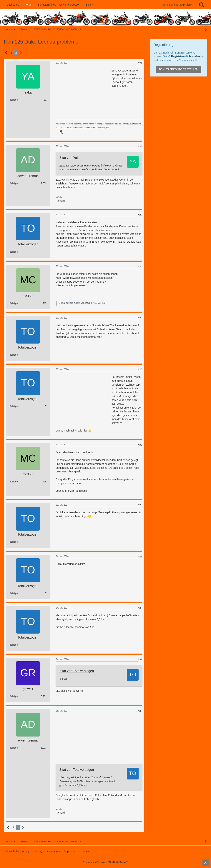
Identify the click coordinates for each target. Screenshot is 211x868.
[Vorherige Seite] (6, 53)
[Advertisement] (84, 92)
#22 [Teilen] (140, 146)
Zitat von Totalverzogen (77, 671)
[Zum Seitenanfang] (206, 863)
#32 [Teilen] (140, 711)
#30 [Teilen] (140, 608)
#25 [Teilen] (140, 318)
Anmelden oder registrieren (177, 5)
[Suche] (202, 5)
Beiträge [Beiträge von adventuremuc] (14, 183)
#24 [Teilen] (140, 266)
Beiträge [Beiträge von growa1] (14, 696)
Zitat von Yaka (70, 158)
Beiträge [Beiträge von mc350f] (14, 303)
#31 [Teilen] (140, 659)
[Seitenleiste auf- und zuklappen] (206, 842)
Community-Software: (106, 862)
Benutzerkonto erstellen (179, 69)
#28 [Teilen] (140, 505)
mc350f (89, 303)
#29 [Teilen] (140, 557)
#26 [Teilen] (140, 369)
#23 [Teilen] (140, 215)
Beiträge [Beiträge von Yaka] (14, 100)
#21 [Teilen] (140, 63)
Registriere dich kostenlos (187, 56)
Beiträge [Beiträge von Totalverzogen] (14, 252)
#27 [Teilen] (140, 445)
